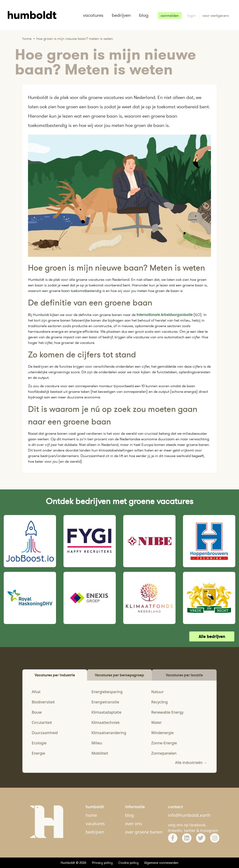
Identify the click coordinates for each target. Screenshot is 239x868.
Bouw (37, 712)
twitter (190, 831)
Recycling (159, 702)
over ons (134, 824)
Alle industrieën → (191, 763)
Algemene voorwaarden (161, 863)
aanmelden (170, 15)
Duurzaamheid (45, 733)
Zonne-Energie (164, 743)
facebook (197, 825)
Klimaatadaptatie (106, 712)
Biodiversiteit (43, 702)
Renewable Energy (167, 712)
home (91, 815)
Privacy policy (102, 863)
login (192, 15)
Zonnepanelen (164, 753)
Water (156, 722)
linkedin (175, 831)
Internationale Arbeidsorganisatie (165, 315)
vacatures (93, 15)
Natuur (157, 692)
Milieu (97, 743)
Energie (38, 753)
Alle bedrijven (212, 636)
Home (27, 39)
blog (144, 15)
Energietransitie (105, 702)
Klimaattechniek (106, 722)
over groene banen (144, 832)
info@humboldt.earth (189, 815)
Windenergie (162, 733)
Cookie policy (128, 863)
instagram (209, 831)
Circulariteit (42, 722)
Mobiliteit (100, 753)
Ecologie (39, 743)
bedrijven (121, 15)
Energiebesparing (107, 692)
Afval (36, 692)
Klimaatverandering (109, 733)
